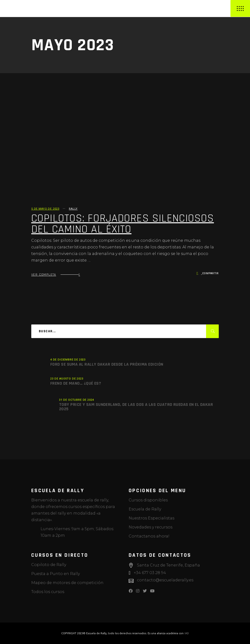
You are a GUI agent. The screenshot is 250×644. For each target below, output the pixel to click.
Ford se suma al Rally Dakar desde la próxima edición (107, 364)
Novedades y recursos (151, 527)
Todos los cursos (48, 592)
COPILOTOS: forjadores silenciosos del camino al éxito (123, 224)
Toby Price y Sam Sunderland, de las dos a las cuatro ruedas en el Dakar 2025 (136, 407)
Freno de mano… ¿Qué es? (76, 383)
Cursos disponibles (148, 500)
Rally (73, 209)
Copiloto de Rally (49, 565)
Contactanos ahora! (149, 536)
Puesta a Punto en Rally (56, 574)
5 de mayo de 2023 (45, 209)
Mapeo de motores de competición (67, 583)
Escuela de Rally (145, 509)
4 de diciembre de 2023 (68, 360)
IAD (187, 633)
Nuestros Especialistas (151, 518)
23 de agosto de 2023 (67, 379)
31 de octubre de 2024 (77, 400)
